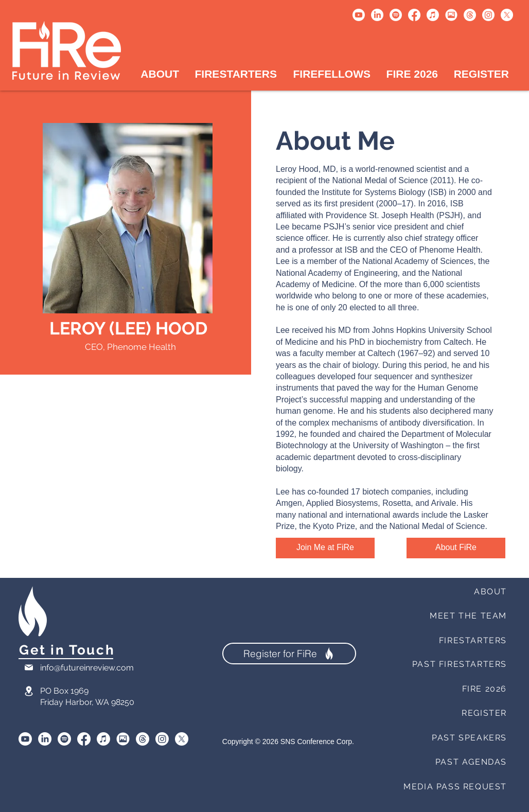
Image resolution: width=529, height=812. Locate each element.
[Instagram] (488, 15)
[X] (507, 15)
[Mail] (29, 667)
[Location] (29, 691)
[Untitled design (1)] (451, 15)
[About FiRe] (456, 548)
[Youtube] (359, 15)
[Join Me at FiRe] (325, 548)
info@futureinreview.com (87, 668)
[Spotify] (396, 15)
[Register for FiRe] (289, 654)
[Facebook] (414, 15)
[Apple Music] (433, 15)
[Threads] (470, 15)
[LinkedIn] (377, 15)
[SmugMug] (123, 739)
